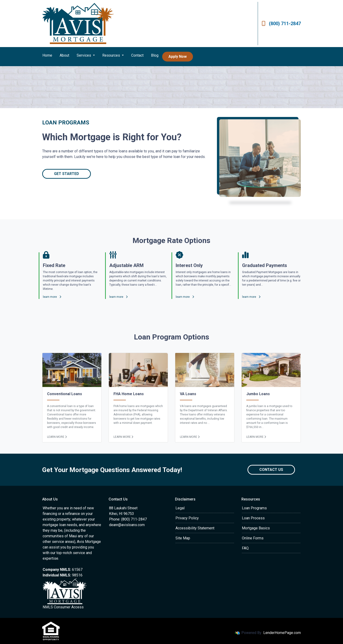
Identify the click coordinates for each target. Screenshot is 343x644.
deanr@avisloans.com (127, 525)
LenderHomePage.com (282, 633)
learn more (52, 297)
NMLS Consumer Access (63, 607)
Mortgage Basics (256, 528)
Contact (137, 55)
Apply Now (178, 57)
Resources (112, 55)
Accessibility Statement (195, 528)
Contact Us (271, 470)
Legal (180, 508)
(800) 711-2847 (281, 24)
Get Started (67, 174)
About (64, 55)
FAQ (245, 548)
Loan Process (253, 518)
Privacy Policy (187, 518)
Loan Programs (254, 508)
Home (47, 55)
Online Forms (253, 538)
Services (84, 55)
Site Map (183, 538)
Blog (155, 55)
